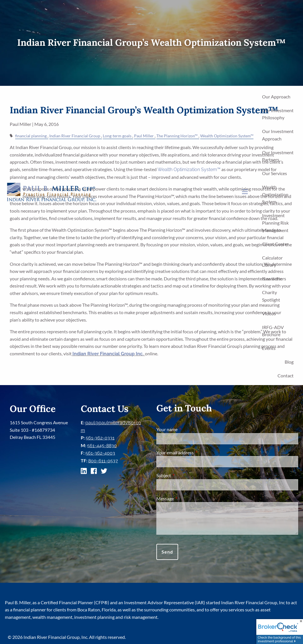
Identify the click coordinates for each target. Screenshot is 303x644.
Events (269, 348)
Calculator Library (272, 261)
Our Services (275, 173)
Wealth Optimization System (275, 194)
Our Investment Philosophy (278, 114)
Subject (184, 475)
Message (186, 499)
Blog (289, 362)
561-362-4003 (100, 453)
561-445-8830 (102, 446)
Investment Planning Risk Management (275, 223)
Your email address (196, 452)
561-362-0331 (100, 438)
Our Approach (276, 97)
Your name (188, 429)
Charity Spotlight (271, 296)
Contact (286, 375)
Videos (269, 313)
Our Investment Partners (278, 156)
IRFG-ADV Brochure (273, 331)
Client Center (275, 244)
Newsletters (274, 279)
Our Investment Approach (278, 135)
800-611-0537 (103, 461)
